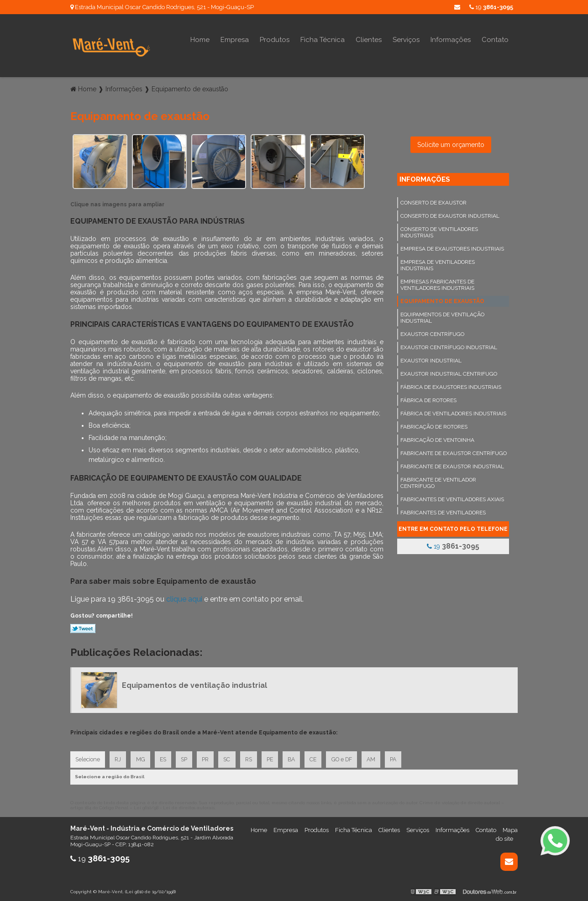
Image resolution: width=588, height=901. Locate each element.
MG (142, 757)
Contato (495, 40)
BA (299, 757)
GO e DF (350, 757)
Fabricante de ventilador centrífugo (438, 480)
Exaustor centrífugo (432, 331)
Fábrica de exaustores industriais (451, 384)
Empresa (235, 40)
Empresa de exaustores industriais (452, 246)
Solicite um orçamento (451, 141)
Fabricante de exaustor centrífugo (454, 450)
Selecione (88, 757)
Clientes (369, 40)
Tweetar (83, 625)
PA (404, 757)
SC (232, 757)
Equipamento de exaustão (442, 298)
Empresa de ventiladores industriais (438, 262)
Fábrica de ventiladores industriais (453, 410)
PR (209, 757)
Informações (451, 40)
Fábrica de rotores (428, 397)
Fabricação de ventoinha (437, 437)
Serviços (406, 40)
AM (381, 757)
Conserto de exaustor (433, 199)
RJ (119, 757)
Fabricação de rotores (434, 424)
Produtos (275, 40)
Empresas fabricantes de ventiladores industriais (437, 282)
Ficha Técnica (323, 40)
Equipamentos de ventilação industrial (442, 314)
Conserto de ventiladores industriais (439, 229)
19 (491, 7)
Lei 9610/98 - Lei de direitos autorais (174, 805)
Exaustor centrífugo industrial (449, 344)
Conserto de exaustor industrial (450, 213)
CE (321, 757)
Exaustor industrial (431, 357)
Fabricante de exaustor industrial (452, 463)
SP (187, 757)
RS (254, 757)
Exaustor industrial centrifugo (449, 371)
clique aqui (184, 596)
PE (276, 757)
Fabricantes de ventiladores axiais (452, 496)
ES (165, 757)
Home (200, 40)
